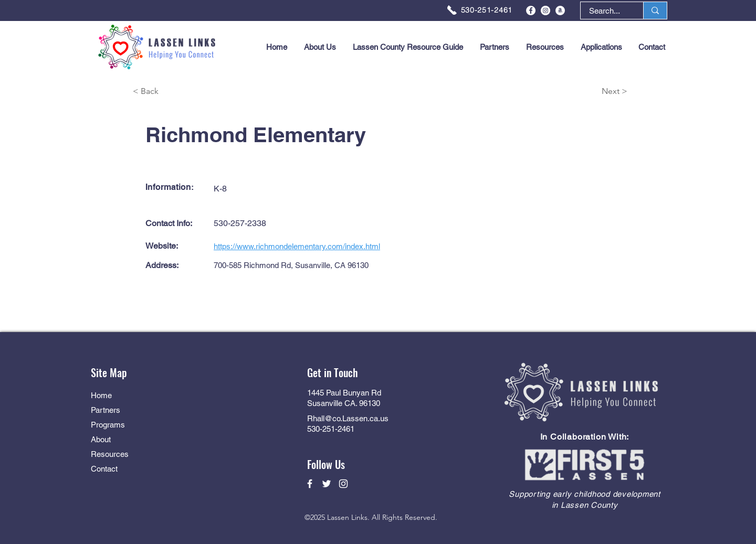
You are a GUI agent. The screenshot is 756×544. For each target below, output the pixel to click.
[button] (601, 47)
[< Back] (170, 92)
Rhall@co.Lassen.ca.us (348, 418)
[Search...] (605, 11)
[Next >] (590, 92)
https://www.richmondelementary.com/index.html (297, 246)
